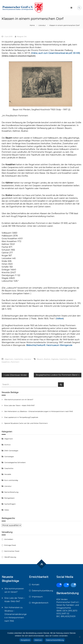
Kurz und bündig (11, 480)
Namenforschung (11, 492)
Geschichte (19, 359)
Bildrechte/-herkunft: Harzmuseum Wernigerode (49, 345)
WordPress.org (10, 557)
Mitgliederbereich (40, 603)
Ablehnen (38, 640)
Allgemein (9, 359)
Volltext (60, 319)
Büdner (47, 359)
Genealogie (9, 456)
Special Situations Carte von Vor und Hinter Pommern (26, 423)
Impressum (37, 597)
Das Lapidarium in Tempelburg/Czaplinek (21, 417)
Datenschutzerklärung (42, 591)
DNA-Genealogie (11, 451)
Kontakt (36, 585)
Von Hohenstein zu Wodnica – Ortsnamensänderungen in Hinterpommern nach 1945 (39, 411)
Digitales (55, 359)
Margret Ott (22, 36)
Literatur (42, 25)
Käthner (73, 359)
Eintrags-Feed (10, 545)
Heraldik (8, 474)
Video (7, 510)
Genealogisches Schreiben (15, 462)
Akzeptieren (25, 640)
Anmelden (9, 539)
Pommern (15, 362)
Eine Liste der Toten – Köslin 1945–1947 (19, 405)
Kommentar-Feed (12, 551)
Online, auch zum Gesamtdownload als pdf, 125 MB (55, 53)
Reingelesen (9, 498)
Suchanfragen (10, 504)
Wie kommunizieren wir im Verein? (19, 399)
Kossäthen (6, 362)
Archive (7, 445)
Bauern (40, 359)
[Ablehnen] (80, 637)
